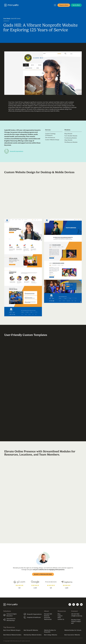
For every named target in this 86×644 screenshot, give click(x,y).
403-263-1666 (75, 614)
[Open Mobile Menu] (55, 5)
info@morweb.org (77, 616)
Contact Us (61, 619)
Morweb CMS (48, 614)
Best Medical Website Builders (12, 635)
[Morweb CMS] (11, 5)
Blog (59, 614)
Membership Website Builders (33, 635)
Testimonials (48, 619)
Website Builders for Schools (73, 630)
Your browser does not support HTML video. (43, 204)
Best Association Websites (72, 635)
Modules (47, 616)
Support (60, 616)
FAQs (59, 618)
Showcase (47, 618)
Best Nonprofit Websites (31, 630)
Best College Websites (51, 635)
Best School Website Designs (12, 630)
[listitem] (12, 615)
